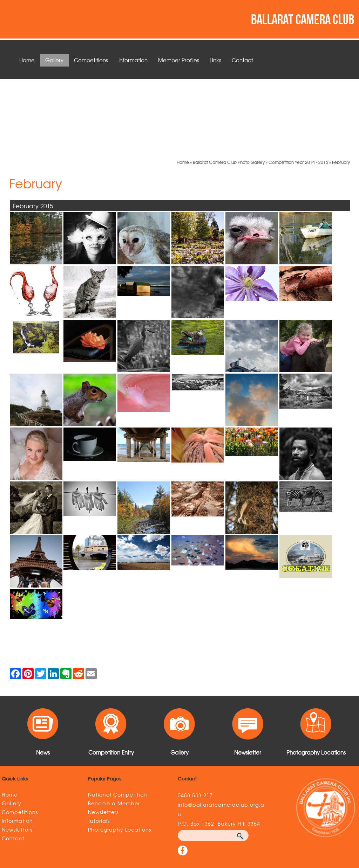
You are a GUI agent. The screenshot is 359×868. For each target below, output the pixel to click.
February (341, 88)
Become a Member (114, 729)
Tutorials (99, 746)
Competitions (91, 60)
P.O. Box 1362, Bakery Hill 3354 (219, 749)
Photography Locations (120, 755)
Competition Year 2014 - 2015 (298, 88)
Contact (242, 60)
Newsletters (17, 755)
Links (215, 60)
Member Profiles (179, 60)
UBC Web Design (282, 824)
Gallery (54, 60)
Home (27, 60)
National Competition (118, 720)
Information (133, 60)
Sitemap (59, 824)
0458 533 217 (195, 721)
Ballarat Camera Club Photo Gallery (229, 88)
